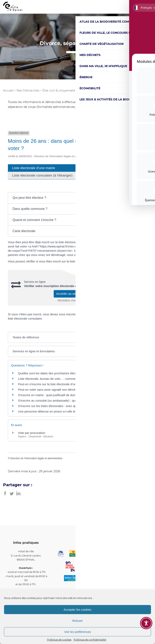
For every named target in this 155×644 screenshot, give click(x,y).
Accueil (8, 90)
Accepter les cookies (77, 610)
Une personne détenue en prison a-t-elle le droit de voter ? (57, 411)
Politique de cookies (59, 640)
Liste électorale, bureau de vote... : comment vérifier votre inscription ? (65, 379)
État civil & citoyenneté (59, 90)
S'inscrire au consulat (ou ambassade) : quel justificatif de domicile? (63, 400)
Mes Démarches (28, 90)
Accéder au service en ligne (78, 294)
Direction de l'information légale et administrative (36, 458)
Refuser (78, 621)
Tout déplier (137, 188)
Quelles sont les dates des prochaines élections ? (51, 373)
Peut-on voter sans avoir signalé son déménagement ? (55, 390)
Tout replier (113, 188)
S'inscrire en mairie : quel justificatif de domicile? (50, 395)
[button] (77, 198)
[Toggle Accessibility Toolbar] (146, 623)
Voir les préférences (78, 632)
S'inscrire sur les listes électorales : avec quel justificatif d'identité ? (63, 406)
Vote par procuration (32, 433)
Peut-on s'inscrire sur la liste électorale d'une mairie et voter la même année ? (70, 384)
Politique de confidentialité (90, 640)
